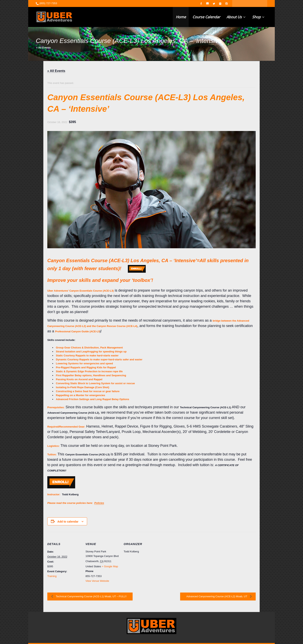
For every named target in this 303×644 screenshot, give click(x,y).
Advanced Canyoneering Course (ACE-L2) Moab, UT (217, 596)
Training (52, 576)
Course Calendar (206, 17)
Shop (258, 17)
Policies (99, 503)
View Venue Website (97, 581)
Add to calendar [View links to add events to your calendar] (68, 522)
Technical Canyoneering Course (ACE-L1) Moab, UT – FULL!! (91, 596)
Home (181, 17)
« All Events (43, 48)
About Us (236, 17)
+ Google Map (110, 566)
